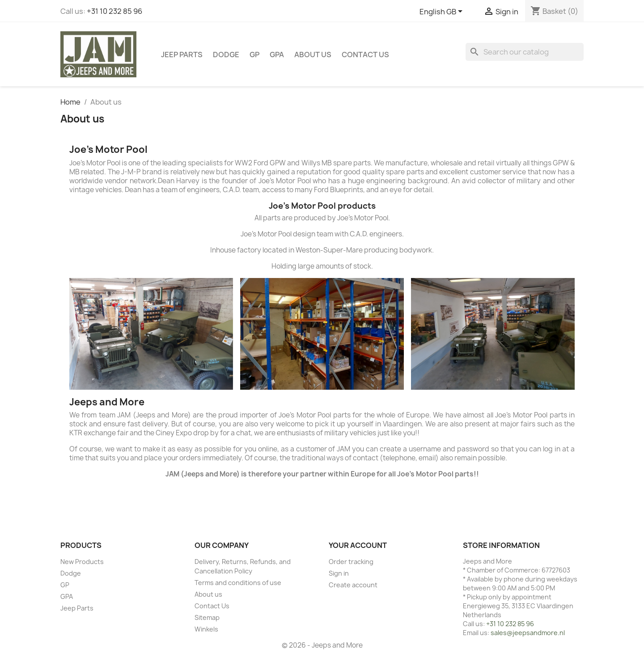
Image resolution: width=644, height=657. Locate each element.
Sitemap (207, 617)
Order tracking (351, 562)
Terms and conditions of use (238, 583)
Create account (353, 585)
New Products (82, 562)
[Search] (525, 52)
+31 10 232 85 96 (114, 11)
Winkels (206, 629)
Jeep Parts (182, 55)
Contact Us (365, 55)
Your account (358, 545)
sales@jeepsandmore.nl (528, 633)
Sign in (339, 573)
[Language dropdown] (443, 12)
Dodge (226, 55)
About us (313, 55)
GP (254, 55)
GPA (277, 55)
